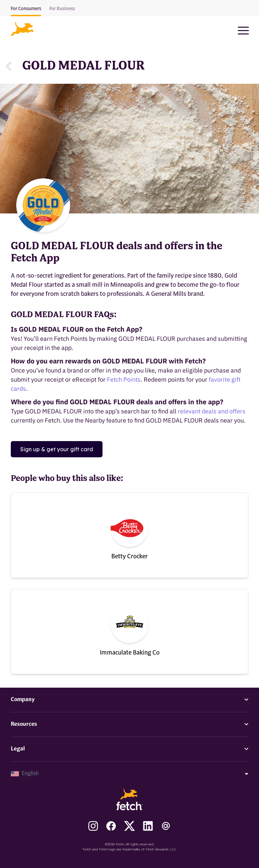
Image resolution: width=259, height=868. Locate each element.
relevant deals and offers (212, 411)
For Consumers (26, 9)
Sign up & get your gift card (57, 449)
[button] (22, 29)
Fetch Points (124, 379)
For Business (62, 9)
